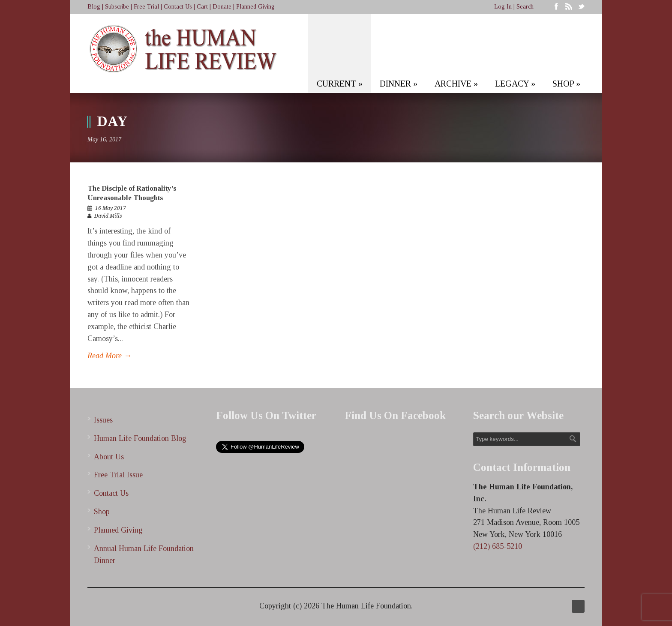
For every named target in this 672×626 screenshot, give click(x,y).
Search (525, 7)
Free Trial (146, 7)
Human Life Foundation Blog (140, 438)
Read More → (109, 356)
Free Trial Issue (118, 475)
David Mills (108, 216)
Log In (503, 7)
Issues (103, 420)
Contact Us (178, 7)
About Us (109, 457)
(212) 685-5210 (498, 546)
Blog (94, 7)
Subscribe (117, 7)
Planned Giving (255, 7)
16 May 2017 (111, 208)
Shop (102, 512)
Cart (202, 7)
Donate (222, 7)
